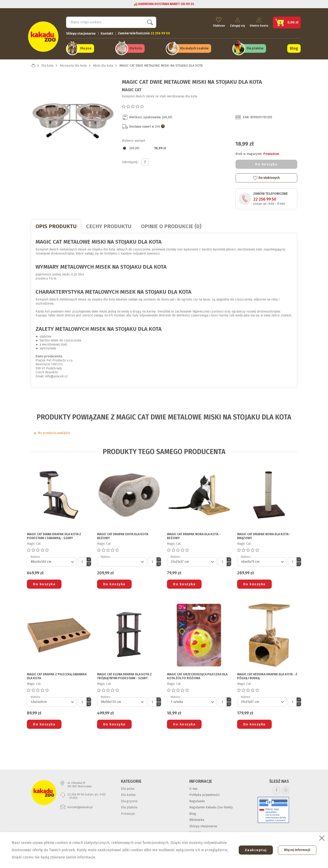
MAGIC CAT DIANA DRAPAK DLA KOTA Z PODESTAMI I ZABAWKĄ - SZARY (54, 536)
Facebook (276, 790)
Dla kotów (128, 794)
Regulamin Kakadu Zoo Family (211, 807)
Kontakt (107, 33)
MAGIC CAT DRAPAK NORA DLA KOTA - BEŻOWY (194, 536)
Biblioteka (197, 819)
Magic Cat (132, 89)
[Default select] (52, 561)
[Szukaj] (111, 22)
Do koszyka (266, 164)
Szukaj (149, 22)
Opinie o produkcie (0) (171, 226)
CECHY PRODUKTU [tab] (109, 226)
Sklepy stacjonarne (81, 33)
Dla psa (86, 48)
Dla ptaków (255, 48)
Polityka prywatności (204, 794)
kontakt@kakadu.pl (80, 806)
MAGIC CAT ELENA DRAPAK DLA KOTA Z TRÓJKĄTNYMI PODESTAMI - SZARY (124, 676)
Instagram (286, 790)
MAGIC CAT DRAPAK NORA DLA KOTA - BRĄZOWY (264, 536)
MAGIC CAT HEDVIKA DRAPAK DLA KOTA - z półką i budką (267, 676)
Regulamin (197, 801)
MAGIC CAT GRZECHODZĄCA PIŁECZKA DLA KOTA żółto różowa (197, 676)
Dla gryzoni (129, 801)
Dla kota (136, 48)
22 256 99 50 (265, 199)
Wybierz (35, 556)
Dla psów (128, 788)
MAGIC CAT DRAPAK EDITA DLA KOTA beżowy (123, 536)
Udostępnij (145, 161)
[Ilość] (82, 561)
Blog (294, 48)
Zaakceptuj (254, 850)
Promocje (128, 813)
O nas (193, 788)
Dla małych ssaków (194, 48)
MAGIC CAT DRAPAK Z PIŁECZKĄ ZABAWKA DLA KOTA (57, 676)
